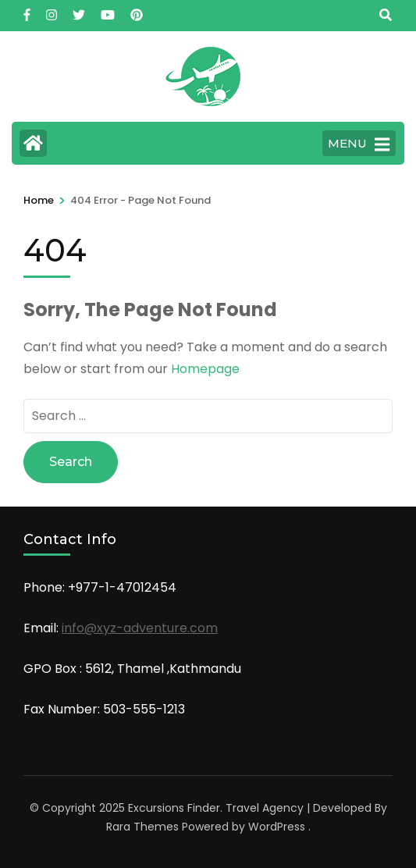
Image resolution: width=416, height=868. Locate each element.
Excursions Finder (174, 808)
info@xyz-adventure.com (140, 628)
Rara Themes (142, 827)
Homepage (205, 369)
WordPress (277, 827)
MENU (359, 144)
